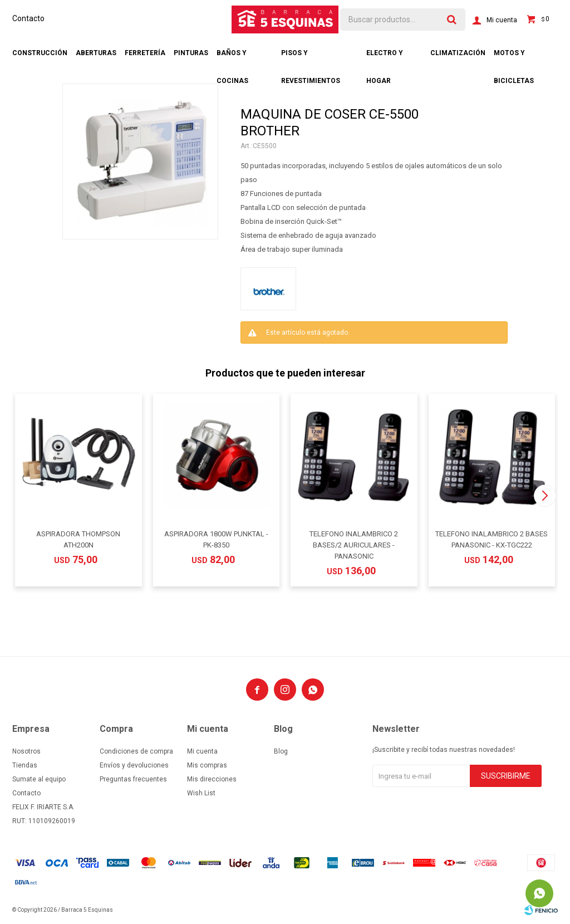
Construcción (40, 53)
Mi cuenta (202, 751)
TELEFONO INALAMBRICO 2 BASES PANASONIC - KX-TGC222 (492, 539)
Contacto (28, 18)
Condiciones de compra (136, 751)
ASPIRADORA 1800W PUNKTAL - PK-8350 (216, 539)
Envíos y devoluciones (134, 765)
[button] (545, 496)
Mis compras (207, 765)
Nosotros (26, 751)
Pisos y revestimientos (311, 58)
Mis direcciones (212, 779)
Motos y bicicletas (514, 58)
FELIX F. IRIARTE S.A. (43, 807)
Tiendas (25, 765)
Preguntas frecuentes (133, 779)
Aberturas (96, 53)
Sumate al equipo (39, 779)
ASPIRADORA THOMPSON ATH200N (78, 539)
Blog (281, 751)
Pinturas (191, 53)
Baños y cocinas (232, 58)
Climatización (458, 53)
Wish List (201, 793)
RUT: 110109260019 (44, 821)
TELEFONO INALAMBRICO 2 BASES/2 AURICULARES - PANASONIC (354, 545)
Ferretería (145, 53)
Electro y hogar (385, 58)
